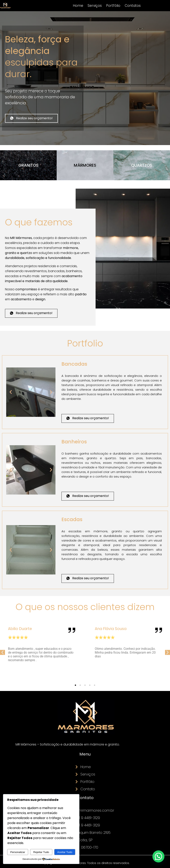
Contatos (133, 6)
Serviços (95, 6)
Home (78, 6)
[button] (11, 392)
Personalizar (18, 852)
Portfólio (113, 6)
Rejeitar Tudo (41, 852)
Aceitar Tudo (65, 852)
